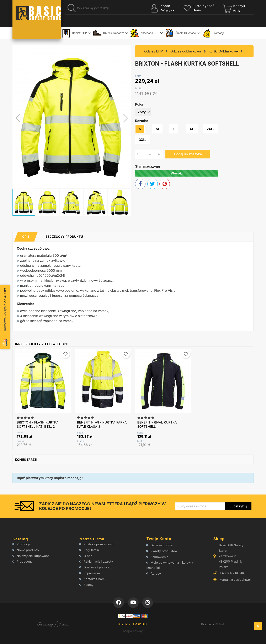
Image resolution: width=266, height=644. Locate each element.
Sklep (219, 539)
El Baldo (220, 624)
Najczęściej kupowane (33, 556)
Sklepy (89, 585)
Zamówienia (159, 557)
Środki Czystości (181, 33)
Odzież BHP (74, 33)
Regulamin (91, 550)
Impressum (92, 573)
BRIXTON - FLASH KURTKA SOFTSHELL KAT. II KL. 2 (38, 424)
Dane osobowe (162, 545)
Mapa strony (133, 631)
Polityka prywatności (99, 544)
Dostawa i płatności (98, 567)
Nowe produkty (28, 550)
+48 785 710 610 (232, 573)
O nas (88, 556)
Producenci (25, 561)
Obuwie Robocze (109, 33)
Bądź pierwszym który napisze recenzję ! (50, 478)
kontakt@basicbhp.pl (235, 580)
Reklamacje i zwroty (98, 561)
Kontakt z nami (94, 579)
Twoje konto (159, 539)
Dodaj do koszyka (188, 154)
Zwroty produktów (164, 551)
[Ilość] (140, 154)
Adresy (156, 574)
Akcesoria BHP (145, 33)
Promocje (213, 33)
